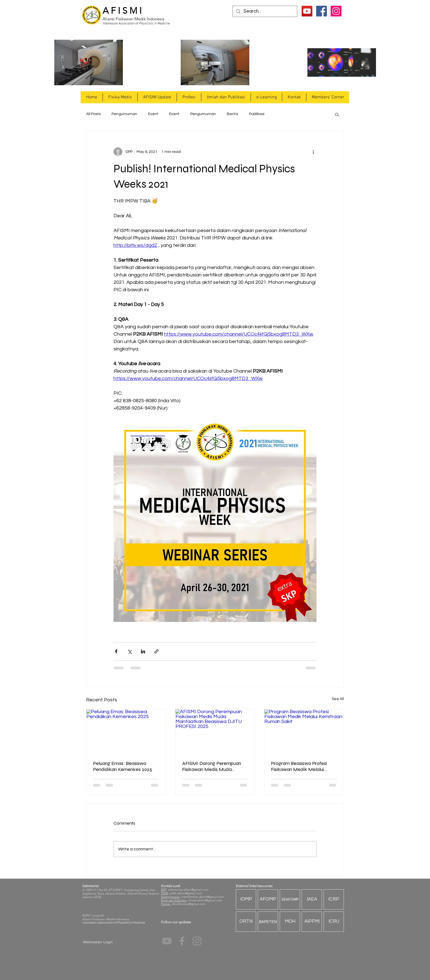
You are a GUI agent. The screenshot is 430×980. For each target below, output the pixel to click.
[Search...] (264, 12)
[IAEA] (312, 899)
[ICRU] (334, 922)
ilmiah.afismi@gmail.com (205, 900)
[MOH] (290, 922)
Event (153, 114)
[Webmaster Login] (98, 942)
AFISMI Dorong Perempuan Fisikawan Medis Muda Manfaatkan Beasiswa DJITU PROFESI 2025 (214, 766)
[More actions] (313, 152)
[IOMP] (246, 899)
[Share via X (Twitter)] (130, 651)
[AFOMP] (268, 899)
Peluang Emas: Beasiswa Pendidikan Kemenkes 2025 (123, 766)
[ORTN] (246, 922)
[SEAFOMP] (290, 899)
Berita (232, 114)
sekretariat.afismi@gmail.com (188, 890)
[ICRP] (334, 899)
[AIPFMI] (312, 922)
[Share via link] (156, 651)
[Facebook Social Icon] (322, 11)
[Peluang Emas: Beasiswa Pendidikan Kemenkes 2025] (126, 732)
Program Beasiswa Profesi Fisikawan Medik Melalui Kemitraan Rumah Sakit (299, 766)
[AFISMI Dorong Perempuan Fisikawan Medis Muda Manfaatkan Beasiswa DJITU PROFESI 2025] (215, 732)
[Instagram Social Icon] (336, 11)
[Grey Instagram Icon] (197, 941)
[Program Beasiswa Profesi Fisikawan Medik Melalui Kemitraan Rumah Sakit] (304, 732)
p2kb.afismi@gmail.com (186, 893)
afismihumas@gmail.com (189, 904)
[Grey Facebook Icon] (182, 941)
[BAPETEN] (268, 922)
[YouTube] (307, 11)
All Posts (93, 114)
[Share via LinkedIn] (143, 651)
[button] (120, 97)
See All (338, 699)
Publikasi (257, 114)
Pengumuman (124, 114)
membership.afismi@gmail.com (203, 897)
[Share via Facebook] (116, 651)
